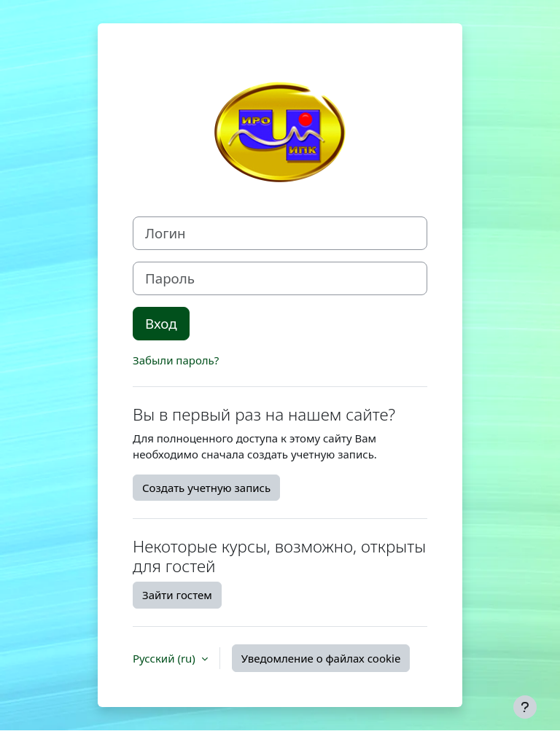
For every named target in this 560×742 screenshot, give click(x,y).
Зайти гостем (177, 595)
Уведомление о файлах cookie (321, 658)
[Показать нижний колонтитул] (525, 707)
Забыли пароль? (176, 360)
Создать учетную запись (206, 488)
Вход (161, 323)
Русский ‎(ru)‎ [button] (166, 658)
